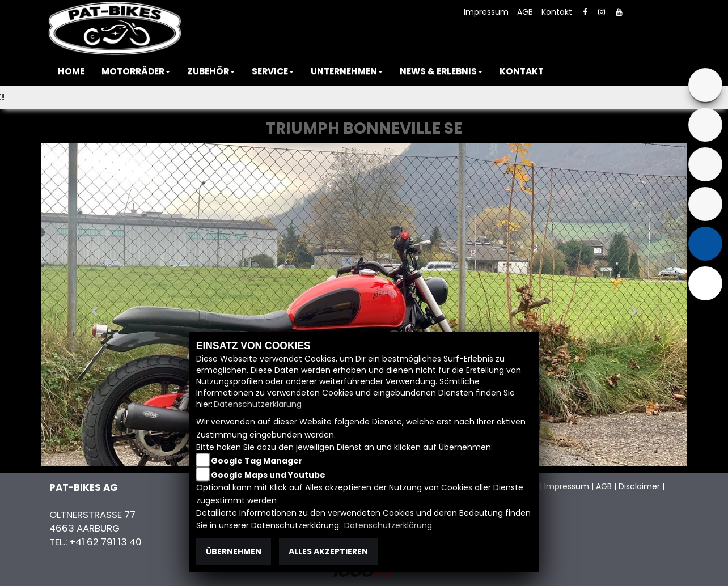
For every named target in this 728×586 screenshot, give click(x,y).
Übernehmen (234, 551)
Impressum (486, 12)
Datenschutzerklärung (258, 404)
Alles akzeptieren (328, 551)
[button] (136, 71)
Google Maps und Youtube (268, 475)
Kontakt (557, 12)
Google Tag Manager (257, 461)
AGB (525, 12)
